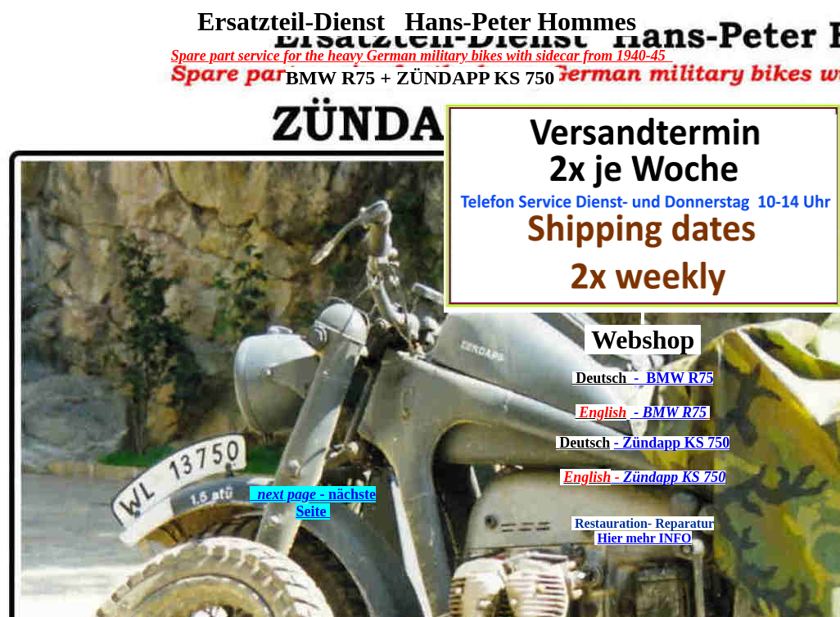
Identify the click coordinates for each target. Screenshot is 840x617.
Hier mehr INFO (645, 538)
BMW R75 (676, 378)
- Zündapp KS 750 (672, 443)
